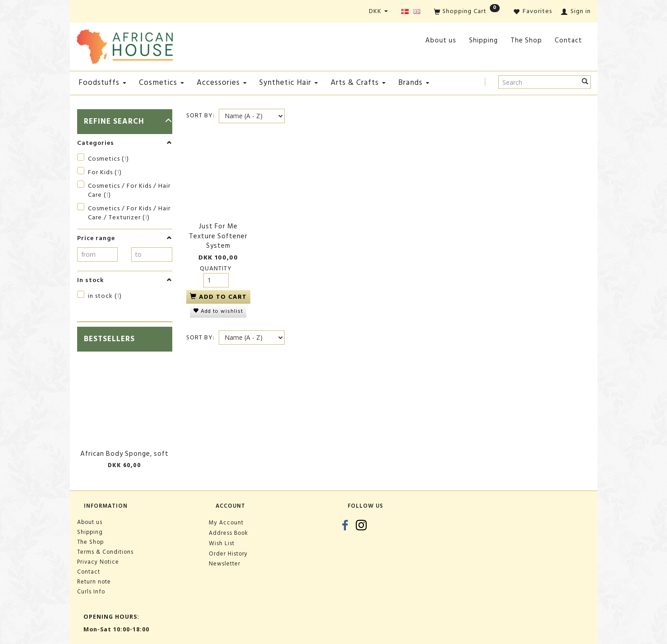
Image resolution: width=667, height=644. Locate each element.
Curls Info (91, 592)
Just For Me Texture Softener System (218, 236)
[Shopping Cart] (467, 12)
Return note (94, 582)
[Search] (585, 82)
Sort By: (200, 116)
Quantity (216, 268)
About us (441, 40)
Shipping (483, 40)
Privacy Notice (98, 562)
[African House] (125, 45)
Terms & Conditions (105, 552)
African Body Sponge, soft (124, 454)
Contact (568, 40)
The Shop (526, 40)
